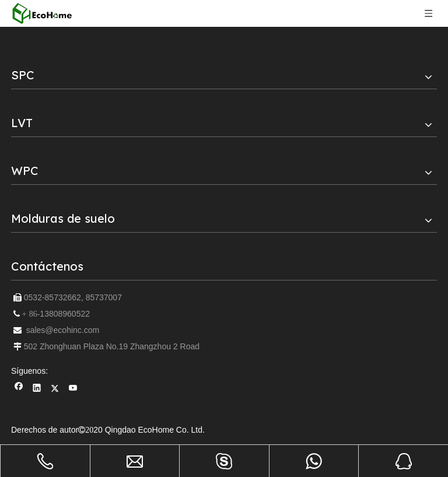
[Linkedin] (37, 389)
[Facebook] (19, 389)
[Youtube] (73, 389)
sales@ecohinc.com (63, 330)
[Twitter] (55, 389)
